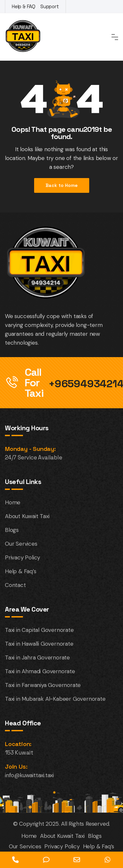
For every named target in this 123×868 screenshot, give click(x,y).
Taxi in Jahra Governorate (37, 657)
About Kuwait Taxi (27, 516)
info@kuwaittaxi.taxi (29, 775)
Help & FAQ (24, 6)
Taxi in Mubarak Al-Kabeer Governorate (55, 699)
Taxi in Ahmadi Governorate (40, 671)
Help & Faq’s (21, 571)
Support (50, 6)
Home (13, 502)
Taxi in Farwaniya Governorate (43, 685)
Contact (15, 585)
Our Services (21, 544)
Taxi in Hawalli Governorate (39, 644)
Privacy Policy (22, 557)
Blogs (12, 530)
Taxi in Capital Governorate (39, 630)
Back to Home (62, 185)
